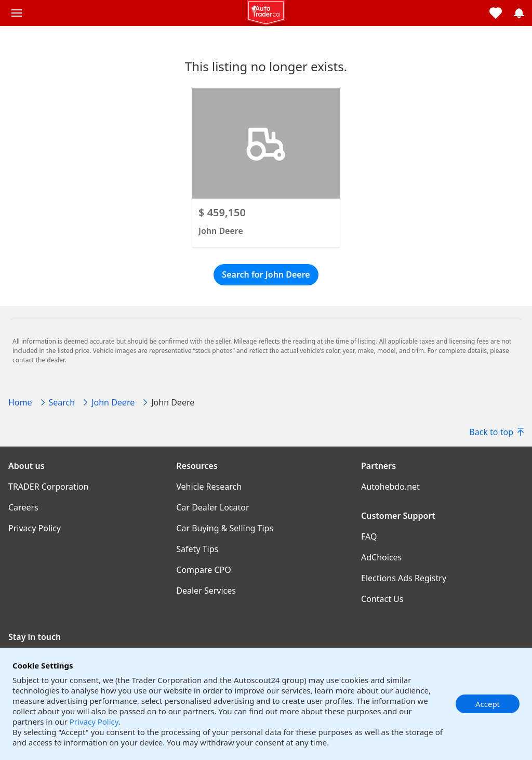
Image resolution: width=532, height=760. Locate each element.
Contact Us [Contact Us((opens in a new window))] (382, 599)
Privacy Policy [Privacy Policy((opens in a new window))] (35, 528)
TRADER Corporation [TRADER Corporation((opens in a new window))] (48, 487)
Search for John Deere (266, 274)
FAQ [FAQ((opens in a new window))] (369, 536)
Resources (197, 466)
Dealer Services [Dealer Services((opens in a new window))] (206, 591)
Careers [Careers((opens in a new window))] (23, 507)
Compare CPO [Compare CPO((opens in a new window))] (203, 570)
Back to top (496, 432)
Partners (378, 466)
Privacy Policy (94, 722)
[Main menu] (17, 13)
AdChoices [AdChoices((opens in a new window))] (381, 557)
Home (20, 402)
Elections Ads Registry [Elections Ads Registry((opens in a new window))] (404, 578)
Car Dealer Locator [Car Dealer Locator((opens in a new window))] (212, 507)
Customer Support (398, 516)
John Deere (113, 402)
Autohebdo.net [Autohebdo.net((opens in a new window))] (390, 487)
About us (26, 466)
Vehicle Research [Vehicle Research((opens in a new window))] (209, 487)
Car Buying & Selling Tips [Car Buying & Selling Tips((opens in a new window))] (225, 528)
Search (62, 402)
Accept (488, 704)
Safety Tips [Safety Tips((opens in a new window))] (197, 549)
